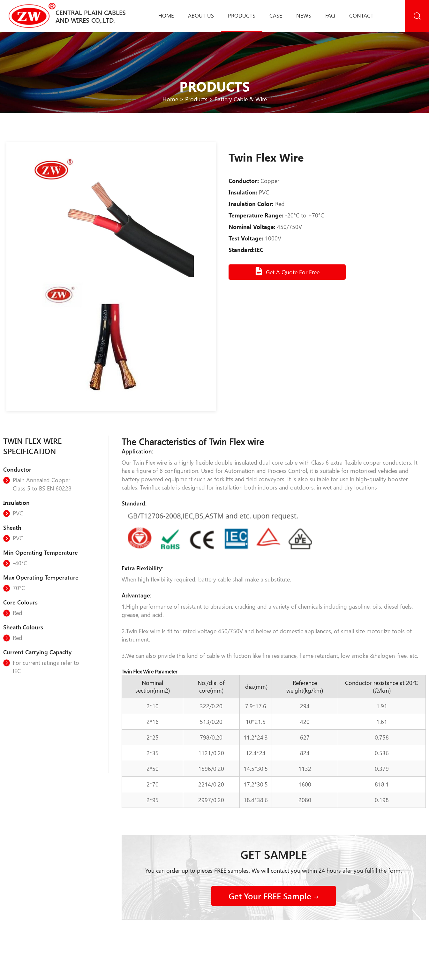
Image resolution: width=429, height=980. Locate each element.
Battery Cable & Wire (241, 99)
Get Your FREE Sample (274, 896)
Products (242, 15)
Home (166, 15)
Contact (361, 15)
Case (276, 15)
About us (201, 15)
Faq (330, 15)
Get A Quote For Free (287, 271)
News (304, 15)
